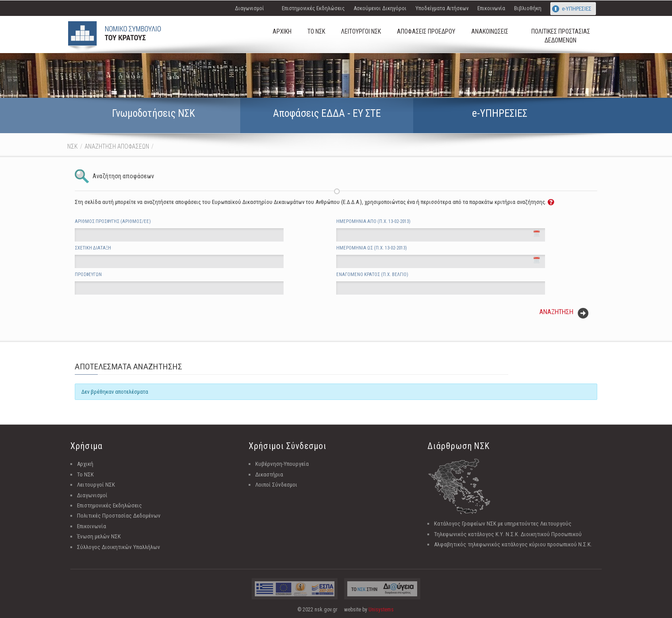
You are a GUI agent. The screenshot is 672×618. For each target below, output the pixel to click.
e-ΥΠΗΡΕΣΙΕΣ (577, 9)
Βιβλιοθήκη (528, 8)
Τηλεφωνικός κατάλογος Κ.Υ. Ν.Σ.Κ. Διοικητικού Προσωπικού (508, 534)
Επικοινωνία (491, 8)
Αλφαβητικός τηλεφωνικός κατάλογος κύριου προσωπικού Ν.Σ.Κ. (513, 544)
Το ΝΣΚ (85, 474)
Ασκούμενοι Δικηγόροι (380, 8)
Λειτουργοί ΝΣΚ (96, 485)
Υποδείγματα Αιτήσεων (442, 8)
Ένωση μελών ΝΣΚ (99, 536)
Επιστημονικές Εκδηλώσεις (313, 8)
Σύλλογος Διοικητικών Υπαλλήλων (119, 547)
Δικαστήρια (269, 474)
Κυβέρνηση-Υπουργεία (282, 464)
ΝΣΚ (73, 146)
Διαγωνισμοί (250, 8)
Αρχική (85, 464)
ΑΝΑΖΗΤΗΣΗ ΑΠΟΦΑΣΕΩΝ (117, 146)
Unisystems (381, 610)
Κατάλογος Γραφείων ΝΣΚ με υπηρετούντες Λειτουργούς (503, 524)
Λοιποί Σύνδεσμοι (276, 485)
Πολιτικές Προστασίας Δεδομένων (119, 516)
